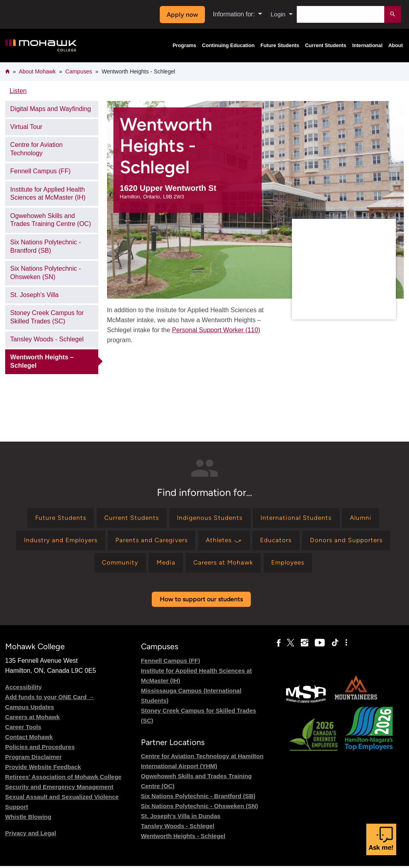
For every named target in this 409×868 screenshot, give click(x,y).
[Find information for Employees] (291, 564)
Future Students (280, 46)
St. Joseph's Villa (35, 295)
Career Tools (23, 729)
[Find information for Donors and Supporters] (350, 542)
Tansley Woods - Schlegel (47, 339)
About (396, 46)
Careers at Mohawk (33, 719)
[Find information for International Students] (298, 518)
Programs (184, 46)
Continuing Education (228, 46)
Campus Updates (30, 709)
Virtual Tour (26, 127)
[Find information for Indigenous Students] (210, 518)
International (367, 46)
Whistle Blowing (28, 819)
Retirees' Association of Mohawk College (63, 779)
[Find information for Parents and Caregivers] (150, 542)
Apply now (182, 15)
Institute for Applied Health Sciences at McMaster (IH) (48, 194)
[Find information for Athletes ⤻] (225, 542)
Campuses (79, 71)
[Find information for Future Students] (57, 518)
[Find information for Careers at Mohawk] (224, 564)
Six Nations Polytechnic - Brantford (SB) (46, 246)
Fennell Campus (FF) (41, 171)
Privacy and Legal (31, 835)
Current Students (326, 46)
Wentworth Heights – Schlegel (42, 361)
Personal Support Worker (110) (216, 330)
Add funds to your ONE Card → (50, 699)
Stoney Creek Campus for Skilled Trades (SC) (47, 317)
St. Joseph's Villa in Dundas (181, 818)
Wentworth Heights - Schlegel (183, 838)
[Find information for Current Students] (130, 518)
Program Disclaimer (34, 759)
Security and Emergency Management (59, 789)
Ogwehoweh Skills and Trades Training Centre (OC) (51, 220)
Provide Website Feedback (43, 769)
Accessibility (24, 689)
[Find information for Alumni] (364, 518)
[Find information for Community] (117, 564)
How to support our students (201, 601)
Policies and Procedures (40, 749)
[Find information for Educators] (279, 542)
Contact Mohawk (29, 739)
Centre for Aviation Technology (37, 149)
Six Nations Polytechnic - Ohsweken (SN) (46, 273)
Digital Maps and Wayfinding (51, 109)
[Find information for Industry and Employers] (57, 542)
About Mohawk (37, 71)
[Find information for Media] (164, 564)
